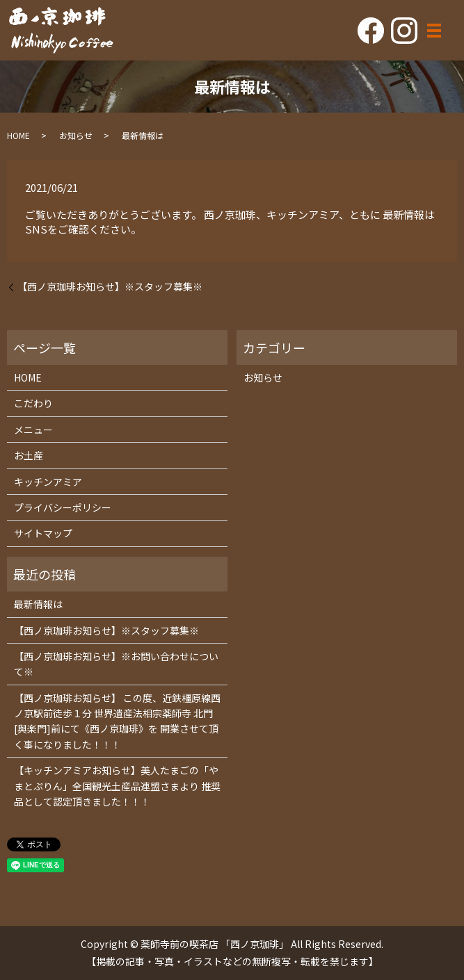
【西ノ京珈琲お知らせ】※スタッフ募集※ (110, 287)
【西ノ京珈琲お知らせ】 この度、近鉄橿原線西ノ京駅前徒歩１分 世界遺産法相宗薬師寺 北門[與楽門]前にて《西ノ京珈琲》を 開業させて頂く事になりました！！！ (117, 721)
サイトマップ (43, 533)
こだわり (33, 403)
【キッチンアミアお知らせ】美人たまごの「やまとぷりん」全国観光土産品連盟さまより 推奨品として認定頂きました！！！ (117, 786)
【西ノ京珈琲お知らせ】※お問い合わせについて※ (116, 664)
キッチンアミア (48, 482)
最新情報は (38, 604)
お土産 (29, 455)
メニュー (33, 430)
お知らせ (76, 135)
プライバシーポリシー (63, 507)
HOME (18, 135)
